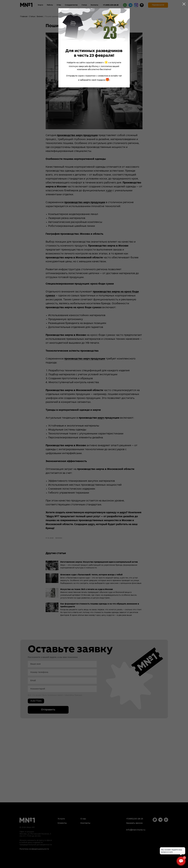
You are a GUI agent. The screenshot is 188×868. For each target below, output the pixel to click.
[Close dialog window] (184, 4)
